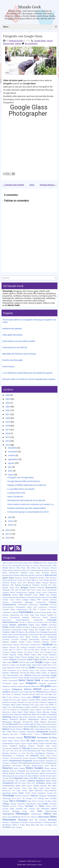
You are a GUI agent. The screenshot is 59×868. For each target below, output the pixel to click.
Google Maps (37, 665)
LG (56, 705)
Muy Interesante (38, 729)
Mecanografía (52, 717)
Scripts (49, 776)
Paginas (22, 746)
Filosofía (44, 650)
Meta (37, 722)
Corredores (53, 607)
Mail (26, 712)
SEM (32, 778)
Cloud (12, 600)
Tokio (29, 801)
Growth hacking (51, 668)
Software (41, 783)
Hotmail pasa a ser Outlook (15, 347)
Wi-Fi (31, 820)
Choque (5, 597)
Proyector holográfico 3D (48, 761)
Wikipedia (43, 820)
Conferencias (33, 605)
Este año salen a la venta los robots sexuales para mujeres (29, 379)
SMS (16, 783)
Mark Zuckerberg (49, 714)
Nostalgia (12, 738)
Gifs (28, 662)
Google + (47, 662)
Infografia (46, 686)
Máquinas (27, 714)
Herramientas (13, 675)
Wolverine (49, 822)
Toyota (54, 801)
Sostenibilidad (8, 786)
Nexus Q (38, 734)
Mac (55, 710)
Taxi (55, 793)
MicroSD (5, 724)
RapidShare (7, 766)
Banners (31, 583)
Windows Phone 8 (28, 822)
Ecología (44, 632)
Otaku (35, 743)
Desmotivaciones (10, 622)
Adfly (55, 566)
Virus (4, 817)
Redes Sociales (35, 768)
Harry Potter (36, 673)
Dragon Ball (34, 630)
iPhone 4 (47, 692)
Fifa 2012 (35, 650)
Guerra (32, 670)
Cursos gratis (46, 612)
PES (55, 748)
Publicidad (26, 763)
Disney (34, 627)
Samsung (6, 776)
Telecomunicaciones (22, 796)
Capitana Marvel (9, 593)
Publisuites (36, 763)
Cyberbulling (14, 615)
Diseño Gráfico (16, 627)
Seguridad (18, 778)
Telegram (43, 796)
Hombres (14, 678)
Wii (36, 820)
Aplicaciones (51, 575)
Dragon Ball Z (46, 630)
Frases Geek (36, 655)
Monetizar (13, 727)
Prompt (35, 761)
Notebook (20, 738)
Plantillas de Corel (18, 753)
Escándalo (45, 640)
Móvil (33, 727)
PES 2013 (14, 751)
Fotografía (13, 655)
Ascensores (12, 580)
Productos (52, 758)
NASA (9, 732)
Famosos (12, 647)
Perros (42, 748)
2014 (8, 441)
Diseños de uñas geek (13, 360)
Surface (15, 793)
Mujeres (6, 729)
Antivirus (24, 575)
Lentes (42, 705)
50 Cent (9, 566)
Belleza (18, 585)
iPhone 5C (9, 694)
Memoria (53, 719)
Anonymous (8, 575)
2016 (8, 433)
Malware (32, 712)
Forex (42, 652)
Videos (18, 44)
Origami (17, 744)
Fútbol (18, 657)
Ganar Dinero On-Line (37, 659)
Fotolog (20, 655)
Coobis (29, 607)
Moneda (5, 727)
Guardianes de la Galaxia (18, 670)
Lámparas (43, 702)
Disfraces (27, 627)
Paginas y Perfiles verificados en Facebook (27, 485)
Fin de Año (52, 650)
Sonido (49, 783)
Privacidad (42, 758)
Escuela (54, 640)
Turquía (20, 806)
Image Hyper (18, 683)
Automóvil (6, 583)
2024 (8, 403)
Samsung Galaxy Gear (19, 776)
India (20, 686)
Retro (49, 771)
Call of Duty (20, 590)
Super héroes (22, 791)
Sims (17, 781)
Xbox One (52, 825)
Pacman (48, 743)
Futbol (11, 657)
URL (26, 809)
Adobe (5, 568)
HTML (47, 678)
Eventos (54, 642)
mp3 (48, 727)
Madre (14, 712)
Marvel (15, 717)
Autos (13, 583)
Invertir (21, 692)
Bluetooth (33, 588)
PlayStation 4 (8, 756)
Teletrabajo (52, 796)
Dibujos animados (18, 625)
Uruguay (32, 809)
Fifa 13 (12, 650)
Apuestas (18, 578)
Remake (54, 768)
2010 (8, 538)
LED (32, 705)
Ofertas (17, 741)
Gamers (13, 659)
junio (10, 471)
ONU (47, 741)
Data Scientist (41, 615)
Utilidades (45, 809)
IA (42, 681)
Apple (5, 578)
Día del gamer (38, 622)
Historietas (45, 675)
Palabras (32, 746)
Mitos (44, 724)
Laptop (50, 702)
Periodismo (35, 748)
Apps (11, 578)
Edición (5, 635)
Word (55, 822)
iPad (26, 692)
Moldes (49, 724)
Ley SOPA (49, 705)
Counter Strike (9, 609)
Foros (55, 652)
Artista (5, 580)
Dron (55, 630)
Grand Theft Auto (22, 668)
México (43, 722)
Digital (31, 625)
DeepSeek (26, 617)
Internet (37, 689)
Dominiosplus (17, 630)
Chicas (35, 595)
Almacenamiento (37, 570)
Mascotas (33, 717)
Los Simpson (12, 710)
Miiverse (22, 724)
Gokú (32, 662)
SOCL (34, 783)
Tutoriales (29, 806)
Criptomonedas (22, 610)
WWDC (15, 825)
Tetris (19, 798)
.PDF (4, 563)
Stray (30, 788)
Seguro (26, 778)
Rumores (35, 773)
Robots (12, 773)
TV (36, 806)
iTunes (23, 697)
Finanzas (6, 652)
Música (27, 729)
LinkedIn (27, 707)
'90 (8, 563)
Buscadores (51, 587)
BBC (12, 585)
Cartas (38, 593)
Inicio (32, 185)
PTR (20, 763)
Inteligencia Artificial (22, 689)
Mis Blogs (37, 724)
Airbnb (5, 570)
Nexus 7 (31, 734)
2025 (8, 399)
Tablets (21, 793)
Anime (54, 573)
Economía (52, 632)
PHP (39, 751)
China (42, 595)
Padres (5, 746)
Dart (22, 615)
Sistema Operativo (36, 781)
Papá (48, 746)
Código (25, 600)
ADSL (18, 568)
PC (20, 748)
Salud (42, 773)
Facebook (47, 645)
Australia (53, 580)
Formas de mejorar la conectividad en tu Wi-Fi (28, 512)
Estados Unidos (25, 642)
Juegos (36, 697)
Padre (55, 744)
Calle (28, 590)
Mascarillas (24, 717)
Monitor (20, 727)
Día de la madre (25, 622)
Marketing (7, 717)
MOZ (38, 727)
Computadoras (9, 605)
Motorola (27, 727)
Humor (50, 41)
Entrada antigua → (48, 185)
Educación (23, 635)
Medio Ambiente (10, 719)
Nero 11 (17, 734)
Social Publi (26, 783)
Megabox (23, 719)
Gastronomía (52, 660)
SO (20, 783)
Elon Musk (25, 637)
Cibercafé (30, 597)
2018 (8, 426)
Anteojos (17, 575)
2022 (8, 410)
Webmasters (44, 817)
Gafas (37, 657)
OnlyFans (40, 741)
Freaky (45, 655)
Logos (47, 707)
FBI (18, 647)
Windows (52, 820)
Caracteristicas (22, 593)
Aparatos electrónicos (36, 575)
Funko (5, 657)
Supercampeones (50, 791)
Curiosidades (26, 612)
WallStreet (16, 817)
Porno (54, 756)
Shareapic (11, 781)
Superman (7, 793)
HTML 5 (53, 678)
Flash (37, 652)
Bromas (41, 588)
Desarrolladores (23, 620)
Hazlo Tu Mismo (49, 673)
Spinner (29, 786)
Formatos (48, 652)
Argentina (33, 578)
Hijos (21, 675)
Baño (38, 583)
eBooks (32, 632)
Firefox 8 (30, 652)
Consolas (44, 605)
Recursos (8, 768)
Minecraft (29, 724)
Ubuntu (48, 806)
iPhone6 (32, 694)
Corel (35, 607)
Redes (22, 768)
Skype (48, 781)
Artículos (53, 578)
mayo (11, 475)
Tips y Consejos (18, 801)
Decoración (15, 617)
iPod (38, 694)
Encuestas (15, 640)
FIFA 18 (27, 650)
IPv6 (42, 694)
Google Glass (40, 41)
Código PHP (35, 600)
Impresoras (52, 683)
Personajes (49, 748)
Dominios (6, 630)
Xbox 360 (35, 825)
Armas (41, 578)
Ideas (46, 681)
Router (23, 773)
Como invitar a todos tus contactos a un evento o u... (31, 504)
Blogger (24, 587)
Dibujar (5, 625)
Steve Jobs (7, 788)
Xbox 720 (44, 825)
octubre (12, 455)
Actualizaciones (46, 566)
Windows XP (40, 822)
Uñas (12, 809)
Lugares (38, 710)
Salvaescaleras (51, 773)
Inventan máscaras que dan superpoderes (27, 508)
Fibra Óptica (52, 647)
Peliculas (26, 748)
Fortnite (5, 655)
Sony (55, 783)
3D (4, 565)
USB (38, 809)
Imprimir (6, 686)
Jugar (18, 700)
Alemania (18, 570)
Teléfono (34, 796)
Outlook (41, 744)
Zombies (19, 827)
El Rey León (42, 635)
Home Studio (8, 367)
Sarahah (43, 776)
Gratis (32, 668)
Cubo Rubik (52, 610)
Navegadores (42, 732)
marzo (11, 521)
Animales (46, 573)
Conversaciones (8, 607)
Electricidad (52, 635)
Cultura (15, 612)
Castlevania (52, 593)
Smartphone (8, 783)
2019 (8, 422)
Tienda (5, 801)
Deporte (53, 617)
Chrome (12, 597)
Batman (6, 585)
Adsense (12, 568)
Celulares (7, 595)
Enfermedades (34, 640)
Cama (33, 590)
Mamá (39, 712)
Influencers (35, 686)
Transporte (53, 804)
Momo (54, 724)
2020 (8, 418)
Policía (43, 756)
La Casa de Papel (32, 702)
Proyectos (6, 763)
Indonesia (27, 686)
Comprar (53, 602)
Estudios (37, 642)
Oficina (23, 741)
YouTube (6, 827)
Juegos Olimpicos (49, 697)
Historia (28, 675)
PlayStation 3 (52, 753)
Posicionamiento (16, 758)
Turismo (13, 806)
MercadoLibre (28, 722)
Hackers (6, 673)
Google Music (47, 665)
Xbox (28, 825)
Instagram (6, 689)
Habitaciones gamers (12, 328)
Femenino (24, 647)
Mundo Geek (29, 7)
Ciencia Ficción (47, 597)
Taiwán (34, 793)
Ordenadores (8, 743)
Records (54, 766)
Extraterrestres (36, 645)
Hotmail (41, 678)
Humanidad (13, 681)
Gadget (31, 657)
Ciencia (37, 597)
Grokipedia (40, 668)
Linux (42, 707)
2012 (8, 530)
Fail (55, 645)
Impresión (43, 683)
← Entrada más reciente (13, 185)
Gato (4, 662)
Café (12, 590)
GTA (4, 670)
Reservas (13, 771)
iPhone (39, 692)
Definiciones (36, 617)
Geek (15, 662)
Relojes (47, 768)
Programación (15, 761)
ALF (29, 570)
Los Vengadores (23, 710)
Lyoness (49, 710)
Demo (45, 617)
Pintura (50, 751)
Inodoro (54, 686)
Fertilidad (32, 647)
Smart (54, 781)
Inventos (6, 692)
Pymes (43, 763)
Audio (46, 580)
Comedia (45, 600)
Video (40, 811)
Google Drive (15, 665)
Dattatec (50, 615)
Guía (37, 670)
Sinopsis (23, 781)
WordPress (7, 825)
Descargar (52, 620)
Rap (55, 763)
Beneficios (27, 585)
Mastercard (41, 717)
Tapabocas (42, 793)
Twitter (41, 806)
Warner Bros (26, 817)
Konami (21, 702)
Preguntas (33, 758)
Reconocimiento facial (40, 766)
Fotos (27, 655)
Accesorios (17, 565)
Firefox (13, 652)
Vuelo (9, 817)
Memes (44, 719)
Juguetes (24, 700)
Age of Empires (43, 568)
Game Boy (45, 657)
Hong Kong (34, 678)
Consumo (53, 605)
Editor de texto (13, 635)
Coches (18, 600)
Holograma (6, 678)
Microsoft (13, 724)
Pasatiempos (7, 748)
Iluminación (7, 683)
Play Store (30, 753)
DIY (55, 627)
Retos (44, 771)
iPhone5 (17, 694)
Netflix (24, 734)
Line (10, 707)
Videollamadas (36, 814)
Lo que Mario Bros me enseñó (21, 489)
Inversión (14, 692)
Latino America (23, 705)
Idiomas (53, 681)
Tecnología (8, 796)
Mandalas (46, 712)
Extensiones (25, 645)
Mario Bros (37, 714)
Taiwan (28, 793)
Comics (6, 602)
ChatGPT (28, 595)
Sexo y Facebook (15, 497)
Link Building (18, 707)
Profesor (5, 761)
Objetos (10, 741)
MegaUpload (34, 719)
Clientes (5, 600)
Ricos (55, 771)
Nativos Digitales (19, 732)
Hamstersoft (25, 673)
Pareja (54, 746)
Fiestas (5, 650)
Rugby (28, 773)
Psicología (14, 763)
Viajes (32, 811)
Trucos (6, 806)
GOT (55, 665)
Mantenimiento (8, 715)
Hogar (54, 675)
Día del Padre (51, 622)
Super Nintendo (36, 791)
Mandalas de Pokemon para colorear (19, 354)
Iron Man (48, 694)
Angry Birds (35, 573)
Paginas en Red (37, 865)
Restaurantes (35, 771)
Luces (32, 710)
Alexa (24, 570)
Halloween (15, 673)
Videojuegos (22, 814)
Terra (14, 798)
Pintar (43, 751)
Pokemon (34, 756)
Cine (55, 597)
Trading (13, 804)
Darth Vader (29, 615)
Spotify (36, 786)
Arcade (26, 578)
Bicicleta (44, 585)
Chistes (53, 595)
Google (39, 662)
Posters (26, 758)
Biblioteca (36, 585)
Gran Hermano (9, 668)
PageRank (13, 746)
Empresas (52, 637)
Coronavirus (43, 607)
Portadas (6, 758)
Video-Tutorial (51, 811)
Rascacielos (17, 766)
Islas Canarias (14, 697)
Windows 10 (7, 822)
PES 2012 (6, 751)
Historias (36, 675)
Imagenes (31, 683)
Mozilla (43, 727)
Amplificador (14, 573)
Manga (54, 712)
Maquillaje (18, 715)
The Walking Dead (41, 798)
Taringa (50, 793)
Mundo (13, 729)
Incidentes (14, 686)
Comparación (41, 602)
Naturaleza (31, 732)
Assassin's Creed (24, 580)
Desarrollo (38, 620)
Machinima (7, 712)
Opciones (53, 741)
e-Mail (13, 632)
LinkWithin (35, 707)
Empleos (43, 637)
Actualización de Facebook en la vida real (26, 500)
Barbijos (45, 583)
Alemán (11, 570)
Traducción (21, 804)
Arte (47, 578)
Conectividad (22, 605)
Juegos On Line (9, 700)
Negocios (6, 734)
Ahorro (54, 568)
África (24, 568)
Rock (18, 773)
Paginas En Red (16, 41)
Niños (54, 734)
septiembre (13, 459)
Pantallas (41, 746)
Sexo (4, 781)
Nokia (5, 738)
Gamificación (22, 660)
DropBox (6, 632)
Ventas (25, 811)
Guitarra (43, 670)
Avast (20, 583)
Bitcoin (5, 588)
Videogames (8, 814)
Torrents (41, 801)
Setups (54, 778)
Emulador (6, 640)
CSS (30, 610)
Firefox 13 (21, 652)
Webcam (34, 817)
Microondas (52, 722)
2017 (8, 430)
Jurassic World (47, 700)
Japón (29, 697)
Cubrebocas (7, 612)
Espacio (6, 642)
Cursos (37, 612)
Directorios (53, 625)
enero (11, 525)
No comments (31, 44)
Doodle (25, 630)
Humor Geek (8, 44)
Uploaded (19, 809)
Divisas (50, 627)
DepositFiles (7, 620)
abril (10, 517)
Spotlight (43, 786)
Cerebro (15, 595)
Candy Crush (41, 590)
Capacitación (52, 590)
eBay (27, 632)
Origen (23, 744)
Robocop (5, 773)
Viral (55, 814)
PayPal (15, 748)
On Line (31, 741)
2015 (8, 437)
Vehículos (6, 811)
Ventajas (16, 811)
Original (29, 744)
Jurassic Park (34, 700)
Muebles (53, 727)
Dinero (44, 625)
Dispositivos (42, 627)
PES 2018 (22, 751)
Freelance (53, 655)
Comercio (53, 600)
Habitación (52, 670)
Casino (44, 593)
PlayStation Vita (22, 756)
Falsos (5, 647)
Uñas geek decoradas (12, 335)
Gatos (9, 662)
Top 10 (35, 801)
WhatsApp (23, 820)
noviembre (13, 452)
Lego (37, 705)
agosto (11, 463)
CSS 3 (36, 609)
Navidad (53, 732)
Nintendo (47, 734)
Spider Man (20, 786)
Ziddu (13, 827)
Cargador (32, 593)
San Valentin (34, 776)
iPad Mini (32, 692)
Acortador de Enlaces (31, 566)
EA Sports (20, 632)
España (14, 642)
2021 (8, 414)
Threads (53, 798)
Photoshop (31, 751)
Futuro (24, 657)
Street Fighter (39, 788)
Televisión (7, 798)
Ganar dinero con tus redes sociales (19, 341)
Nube (4, 741)
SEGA (11, 778)
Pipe (55, 751)
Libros (5, 707)
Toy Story (48, 801)
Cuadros (43, 610)
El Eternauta (33, 635)
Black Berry (15, 588)
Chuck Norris (21, 597)
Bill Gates (53, 585)
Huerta (5, 681)
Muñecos (19, 729)
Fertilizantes (41, 647)
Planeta (6, 753)
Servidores (47, 778)
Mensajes (17, 722)
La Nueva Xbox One (16, 493)
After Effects (32, 568)
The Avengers (27, 798)
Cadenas (6, 590)
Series (41, 778)
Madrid (20, 712)
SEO (36, 778)
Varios (54, 809)
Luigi (44, 710)
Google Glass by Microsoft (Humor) (24, 481)
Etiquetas (46, 642)
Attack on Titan (37, 580)
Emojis (35, 637)
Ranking (50, 763)
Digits (38, 625)
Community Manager (22, 602)
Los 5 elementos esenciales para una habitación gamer (27, 373)
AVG (25, 583)
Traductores (31, 804)
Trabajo (6, 804)
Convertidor (20, 607)
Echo (38, 632)
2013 (8, 445)
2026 (8, 395)
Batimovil (53, 583)
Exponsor (16, 645)
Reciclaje (27, 766)
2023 (8, 407)
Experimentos (7, 645)
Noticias (30, 737)
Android (24, 573)
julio (10, 467)
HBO (4, 675)
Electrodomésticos (10, 637)
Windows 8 (17, 822)
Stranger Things (20, 788)
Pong (48, 756)
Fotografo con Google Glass (23, 36)
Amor (5, 573)
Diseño (6, 627)
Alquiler (47, 570)
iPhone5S (25, 694)
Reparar (6, 771)
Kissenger (14, 702)
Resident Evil (24, 771)
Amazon (54, 570)
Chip (47, 595)
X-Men (22, 825)
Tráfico (39, 804)
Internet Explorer (50, 689)
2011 (8, 534)
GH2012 (22, 662)
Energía (24, 639)
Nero (12, 734)
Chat (21, 595)
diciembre (13, 448)
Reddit (16, 768)
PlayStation (40, 753)
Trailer (45, 804)
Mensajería (7, 722)
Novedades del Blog (47, 738)
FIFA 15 (20, 650)
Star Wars (52, 786)
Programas (27, 761)
